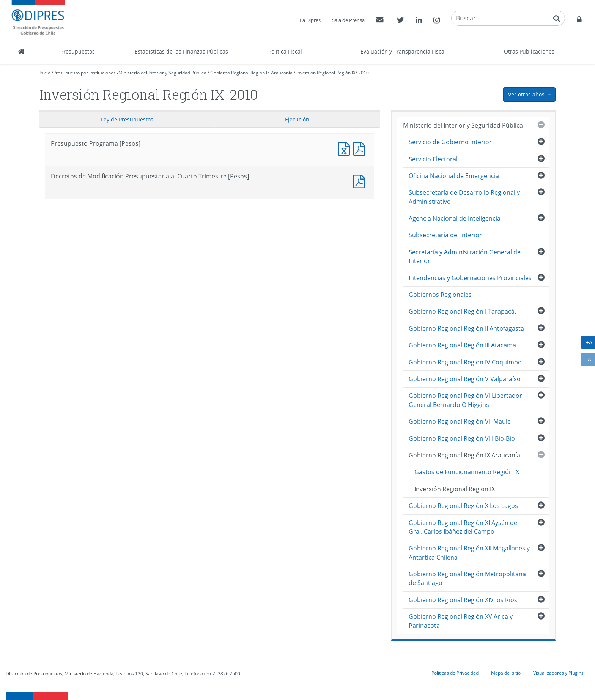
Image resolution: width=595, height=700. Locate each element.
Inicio (45, 73)
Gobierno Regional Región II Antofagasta (466, 328)
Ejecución (297, 119)
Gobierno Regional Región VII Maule (460, 421)
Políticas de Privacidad (455, 673)
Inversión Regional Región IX (326, 73)
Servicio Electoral (433, 159)
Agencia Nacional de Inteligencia (455, 218)
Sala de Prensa (348, 20)
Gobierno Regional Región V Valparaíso (465, 379)
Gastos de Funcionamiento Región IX (467, 472)
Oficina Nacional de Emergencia (454, 176)
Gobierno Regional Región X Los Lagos (463, 506)
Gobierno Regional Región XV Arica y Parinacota (461, 621)
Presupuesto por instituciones (84, 73)
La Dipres (310, 20)
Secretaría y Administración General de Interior (465, 256)
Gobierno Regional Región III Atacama (462, 345)
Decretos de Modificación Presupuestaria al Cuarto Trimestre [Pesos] (361, 181)
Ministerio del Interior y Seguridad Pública (162, 73)
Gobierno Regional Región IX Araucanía (251, 73)
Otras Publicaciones (529, 51)
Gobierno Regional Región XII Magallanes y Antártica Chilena (469, 553)
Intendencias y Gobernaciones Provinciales (470, 278)
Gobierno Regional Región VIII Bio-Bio (462, 438)
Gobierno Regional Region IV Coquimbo (465, 362)
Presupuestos (78, 51)
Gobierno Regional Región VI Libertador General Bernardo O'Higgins (465, 400)
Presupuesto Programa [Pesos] (346, 148)
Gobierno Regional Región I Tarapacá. (462, 311)
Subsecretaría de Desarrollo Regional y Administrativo (464, 197)
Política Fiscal (285, 51)
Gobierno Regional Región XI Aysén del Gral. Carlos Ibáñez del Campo (464, 527)
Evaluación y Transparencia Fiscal (403, 51)
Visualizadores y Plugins (558, 673)
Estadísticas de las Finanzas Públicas (181, 51)
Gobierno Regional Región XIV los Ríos (463, 600)
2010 (364, 73)
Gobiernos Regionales (440, 295)
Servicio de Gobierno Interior (450, 142)
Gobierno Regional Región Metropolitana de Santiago (467, 578)
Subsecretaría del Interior (445, 235)
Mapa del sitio (506, 673)
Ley (127, 119)
